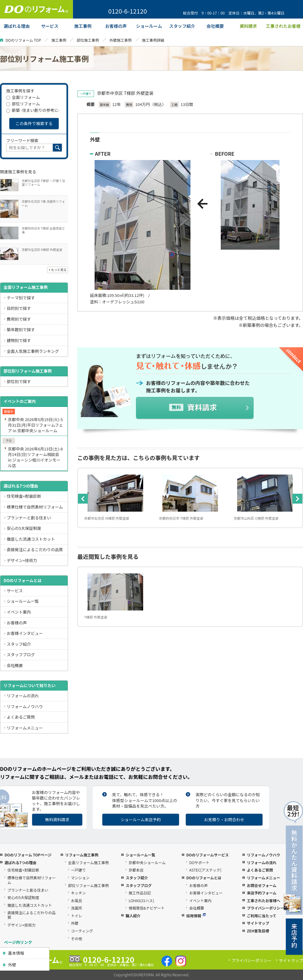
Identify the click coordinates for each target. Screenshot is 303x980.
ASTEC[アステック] (205, 870)
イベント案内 (19, 612)
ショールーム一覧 (23, 601)
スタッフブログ (21, 655)
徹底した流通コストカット (31, 539)
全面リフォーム (23, 97)
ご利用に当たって (261, 916)
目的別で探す (19, 308)
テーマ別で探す (21, 298)
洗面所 (77, 908)
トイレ (77, 916)
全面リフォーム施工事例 (26, 287)
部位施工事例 (88, 40)
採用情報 (196, 916)
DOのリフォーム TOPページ (28, 855)
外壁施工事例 (121, 40)
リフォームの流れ (23, 696)
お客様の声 (17, 623)
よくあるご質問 (21, 717)
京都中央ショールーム (147, 862)
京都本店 (136, 870)
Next (297, 499)
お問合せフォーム (262, 885)
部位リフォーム (23, 104)
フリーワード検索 (22, 140)
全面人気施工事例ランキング (33, 351)
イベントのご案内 (19, 401)
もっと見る (59, 270)
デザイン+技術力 (22, 560)
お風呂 (77, 900)
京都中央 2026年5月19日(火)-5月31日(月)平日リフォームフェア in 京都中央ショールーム (35, 425)
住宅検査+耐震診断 (24, 496)
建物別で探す (19, 340)
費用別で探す (19, 319)
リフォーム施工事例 (82, 855)
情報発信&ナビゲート (147, 908)
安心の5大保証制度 (24, 528)
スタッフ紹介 (19, 644)
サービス (15, 591)
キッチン (79, 893)
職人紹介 (133, 916)
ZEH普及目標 (258, 931)
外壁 (12, 965)
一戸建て (79, 870)
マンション (80, 878)
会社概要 (15, 665)
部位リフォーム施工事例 (88, 885)
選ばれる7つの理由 (21, 486)
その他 (77, 938)
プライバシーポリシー (265, 908)
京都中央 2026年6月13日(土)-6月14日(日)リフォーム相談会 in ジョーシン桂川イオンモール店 (35, 457)
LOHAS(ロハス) (141, 900)
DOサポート (199, 862)
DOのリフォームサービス (207, 855)
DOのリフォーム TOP (23, 40)
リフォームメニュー (25, 728)
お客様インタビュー (25, 633)
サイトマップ (258, 923)
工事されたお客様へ (263, 900)
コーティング (82, 931)
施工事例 (59, 40)
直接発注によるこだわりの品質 (35, 549)
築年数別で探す (21, 329)
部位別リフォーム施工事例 (28, 371)
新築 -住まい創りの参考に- (33, 110)
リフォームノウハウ (25, 706)
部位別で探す (19, 381)
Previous (83, 499)
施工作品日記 (140, 893)
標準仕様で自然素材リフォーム (35, 507)
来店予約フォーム (262, 893)
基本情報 (16, 953)
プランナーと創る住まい (29, 518)
